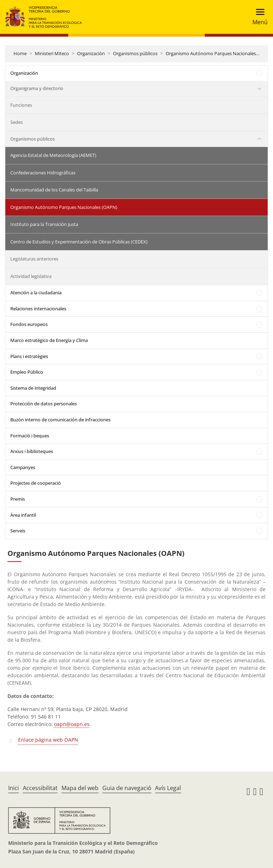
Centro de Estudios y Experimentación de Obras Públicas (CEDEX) (79, 242)
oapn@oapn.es (72, 724)
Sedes (17, 122)
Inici (14, 788)
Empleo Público (27, 372)
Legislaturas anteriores (34, 259)
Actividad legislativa (31, 276)
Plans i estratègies (29, 356)
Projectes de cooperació (36, 483)
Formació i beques (30, 436)
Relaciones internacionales (38, 309)
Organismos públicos (135, 53)
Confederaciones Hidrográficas (43, 173)
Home (20, 53)
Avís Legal (168, 788)
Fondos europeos (29, 324)
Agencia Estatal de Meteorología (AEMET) (53, 155)
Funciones (21, 105)
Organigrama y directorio (37, 88)
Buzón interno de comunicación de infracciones (60, 420)
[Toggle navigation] (258, 17)
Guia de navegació (127, 788)
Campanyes (23, 467)
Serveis (18, 531)
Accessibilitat (40, 788)
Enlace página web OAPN (48, 740)
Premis (18, 499)
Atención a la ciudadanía (36, 293)
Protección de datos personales (44, 404)
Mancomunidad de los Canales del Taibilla (54, 190)
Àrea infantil (23, 515)
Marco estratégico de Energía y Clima (49, 340)
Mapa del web (80, 788)
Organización (91, 53)
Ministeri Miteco (52, 53)
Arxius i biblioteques (32, 451)
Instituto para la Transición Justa (44, 224)
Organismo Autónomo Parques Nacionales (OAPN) (219, 53)
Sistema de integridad (33, 388)
